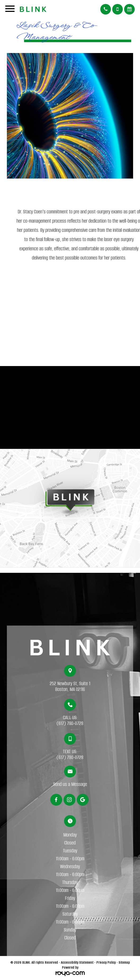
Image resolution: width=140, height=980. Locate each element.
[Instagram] (69, 800)
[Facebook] (56, 800)
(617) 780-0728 (70, 723)
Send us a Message (70, 784)
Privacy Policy (106, 962)
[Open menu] (10, 10)
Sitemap (124, 962)
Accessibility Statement (77, 962)
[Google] (83, 800)
